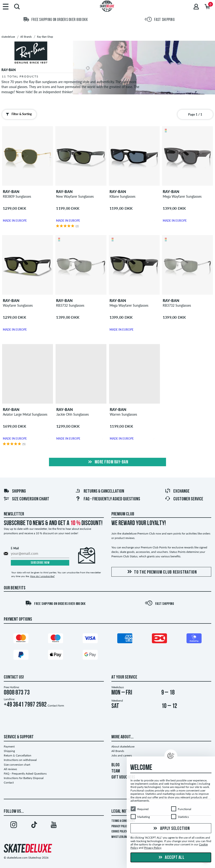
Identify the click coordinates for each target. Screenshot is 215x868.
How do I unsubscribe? (42, 576)
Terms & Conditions (123, 821)
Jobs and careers (122, 755)
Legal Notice (122, 812)
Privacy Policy (120, 826)
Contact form (56, 705)
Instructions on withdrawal (20, 760)
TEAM (116, 771)
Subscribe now (40, 563)
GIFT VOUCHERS (123, 777)
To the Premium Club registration (161, 572)
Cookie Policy (119, 832)
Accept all (171, 858)
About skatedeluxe (123, 746)
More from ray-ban (107, 462)
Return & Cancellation (18, 755)
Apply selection (171, 829)
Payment (9, 746)
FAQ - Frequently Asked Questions (108, 499)
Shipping (15, 491)
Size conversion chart (26, 499)
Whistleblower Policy (125, 837)
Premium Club (123, 514)
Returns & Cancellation (100, 491)
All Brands (118, 751)
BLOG (116, 765)
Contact (9, 782)
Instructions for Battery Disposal (24, 778)
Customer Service (184, 499)
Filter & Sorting (18, 114)
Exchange (177, 491)
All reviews (10, 769)
